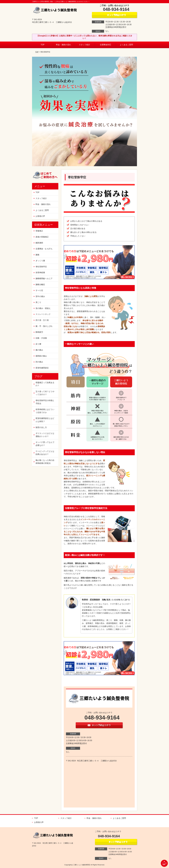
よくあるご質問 (126, 45)
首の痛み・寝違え (43, 308)
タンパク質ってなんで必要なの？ (45, 444)
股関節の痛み (41, 356)
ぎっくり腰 (40, 261)
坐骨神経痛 (40, 273)
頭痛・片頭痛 (41, 338)
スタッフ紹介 (84, 45)
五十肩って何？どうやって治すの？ (45, 393)
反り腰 (38, 344)
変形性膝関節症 (42, 368)
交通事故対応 (106, 45)
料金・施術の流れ (63, 45)
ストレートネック (43, 314)
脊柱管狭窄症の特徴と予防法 (45, 402)
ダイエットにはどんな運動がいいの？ (45, 435)
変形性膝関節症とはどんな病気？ (45, 420)
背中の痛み (40, 296)
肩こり (38, 302)
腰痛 (37, 255)
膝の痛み (39, 350)
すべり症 (39, 290)
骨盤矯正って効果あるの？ (45, 384)
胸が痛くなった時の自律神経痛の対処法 (45, 462)
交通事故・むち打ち (44, 249)
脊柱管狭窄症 (41, 267)
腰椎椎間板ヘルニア (44, 279)
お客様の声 (40, 216)
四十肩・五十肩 (42, 320)
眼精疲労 (39, 332)
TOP (43, 45)
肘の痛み (39, 362)
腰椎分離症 (40, 285)
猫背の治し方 (41, 427)
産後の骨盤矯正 (42, 237)
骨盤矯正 (39, 231)
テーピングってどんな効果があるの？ (45, 453)
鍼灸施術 (39, 243)
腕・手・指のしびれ (44, 326)
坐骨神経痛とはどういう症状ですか (45, 411)
